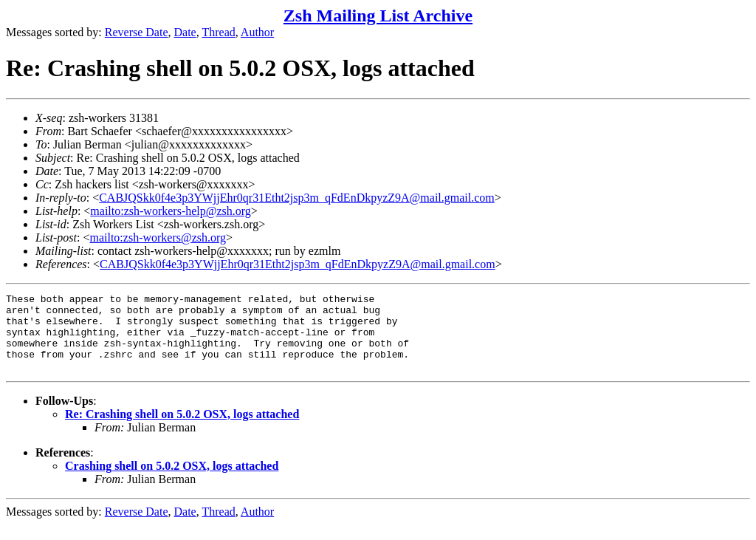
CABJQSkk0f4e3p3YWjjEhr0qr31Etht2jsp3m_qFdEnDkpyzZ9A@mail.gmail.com (297, 198)
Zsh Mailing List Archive (378, 16)
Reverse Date (137, 32)
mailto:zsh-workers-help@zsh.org (171, 211)
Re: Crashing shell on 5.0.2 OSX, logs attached (182, 430)
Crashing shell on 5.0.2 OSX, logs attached (172, 481)
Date (185, 32)
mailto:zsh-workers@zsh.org (158, 237)
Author (257, 32)
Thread (218, 32)
